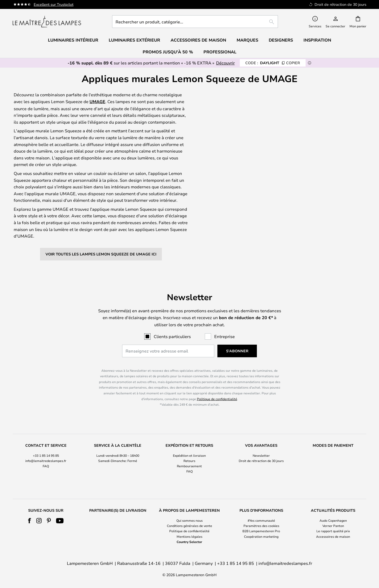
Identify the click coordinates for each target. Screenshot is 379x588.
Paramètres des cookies (261, 526)
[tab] (46, 459)
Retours (189, 461)
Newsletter (261, 455)
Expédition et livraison (189, 455)
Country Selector (189, 542)
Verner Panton (333, 526)
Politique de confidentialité (217, 399)
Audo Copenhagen (333, 520)
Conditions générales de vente (189, 526)
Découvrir (225, 63)
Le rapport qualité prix (333, 531)
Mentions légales (189, 536)
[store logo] (47, 22)
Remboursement (189, 466)
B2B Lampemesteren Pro (261, 531)
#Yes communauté (261, 520)
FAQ (46, 466)
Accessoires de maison (333, 536)
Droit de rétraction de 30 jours (261, 461)
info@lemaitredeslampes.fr (46, 461)
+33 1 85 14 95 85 (46, 455)
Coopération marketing (261, 536)
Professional (220, 52)
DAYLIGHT (273, 63)
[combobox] (195, 22)
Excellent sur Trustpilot (54, 4)
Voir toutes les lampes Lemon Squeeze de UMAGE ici (101, 254)
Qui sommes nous (189, 520)
